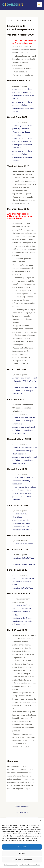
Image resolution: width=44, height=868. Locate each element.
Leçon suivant (22, 812)
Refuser (22, 853)
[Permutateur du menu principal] (39, 4)
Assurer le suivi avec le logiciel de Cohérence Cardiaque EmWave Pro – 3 (25, 391)
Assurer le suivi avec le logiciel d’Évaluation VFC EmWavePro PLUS (25, 381)
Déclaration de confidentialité (30, 865)
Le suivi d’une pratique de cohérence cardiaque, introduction (23, 481)
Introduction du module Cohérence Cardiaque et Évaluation (22, 612)
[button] (40, 821)
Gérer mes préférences (22, 860)
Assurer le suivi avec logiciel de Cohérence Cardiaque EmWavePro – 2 (24, 430)
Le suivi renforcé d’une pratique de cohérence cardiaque (22, 497)
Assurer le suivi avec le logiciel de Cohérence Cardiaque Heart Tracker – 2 (25, 460)
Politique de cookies (11, 865)
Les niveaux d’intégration (22, 605)
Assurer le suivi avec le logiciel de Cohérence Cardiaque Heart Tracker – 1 (25, 451)
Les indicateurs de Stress (23, 544)
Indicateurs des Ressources (24, 564)
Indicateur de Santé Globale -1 (24, 588)
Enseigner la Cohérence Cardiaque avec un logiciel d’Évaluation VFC (23, 621)
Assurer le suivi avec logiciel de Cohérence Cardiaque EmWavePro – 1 (24, 421)
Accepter (22, 847)
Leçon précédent (22, 806)
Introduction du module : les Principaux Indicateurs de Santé (24, 582)
